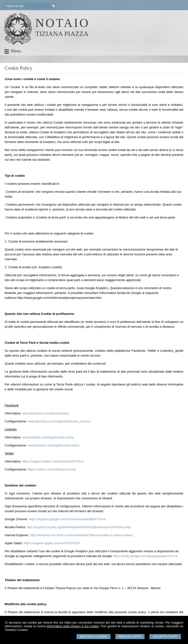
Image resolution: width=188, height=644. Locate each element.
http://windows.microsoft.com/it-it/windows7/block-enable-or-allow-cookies (81, 535)
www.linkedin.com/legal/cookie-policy (48, 437)
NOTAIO (62, 23)
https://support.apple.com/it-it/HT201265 (52, 543)
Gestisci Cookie (94, 637)
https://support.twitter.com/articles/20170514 (53, 461)
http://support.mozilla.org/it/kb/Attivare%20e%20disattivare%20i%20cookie (79, 527)
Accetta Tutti (165, 637)
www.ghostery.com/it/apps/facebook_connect (59, 421)
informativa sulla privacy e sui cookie (73, 626)
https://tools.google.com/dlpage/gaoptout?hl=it (145, 556)
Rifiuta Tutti (130, 637)
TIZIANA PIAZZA (62, 34)
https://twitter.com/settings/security (52, 469)
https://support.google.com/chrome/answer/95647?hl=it (67, 519)
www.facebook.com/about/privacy (46, 413)
